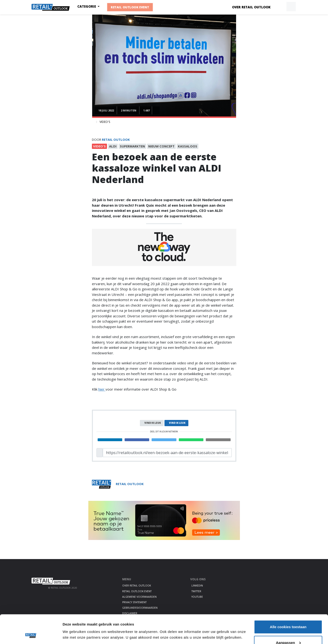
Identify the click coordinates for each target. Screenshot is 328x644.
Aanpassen (288, 616)
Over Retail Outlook (251, 7)
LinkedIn (197, 586)
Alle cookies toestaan (288, 600)
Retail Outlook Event (130, 7)
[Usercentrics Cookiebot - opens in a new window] (31, 635)
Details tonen (74, 624)
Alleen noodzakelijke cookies (288, 631)
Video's (105, 122)
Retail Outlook (116, 140)
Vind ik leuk (153, 423)
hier (102, 389)
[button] (280, 7)
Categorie (87, 6)
